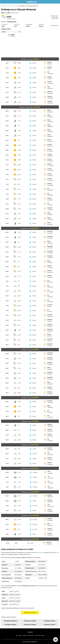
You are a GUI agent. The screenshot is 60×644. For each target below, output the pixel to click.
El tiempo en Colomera (10, 621)
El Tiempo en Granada (30, 613)
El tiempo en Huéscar (30, 625)
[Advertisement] (30, 47)
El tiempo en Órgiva (11, 625)
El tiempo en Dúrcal (50, 621)
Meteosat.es (40, 552)
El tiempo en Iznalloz (30, 621)
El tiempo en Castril (50, 625)
